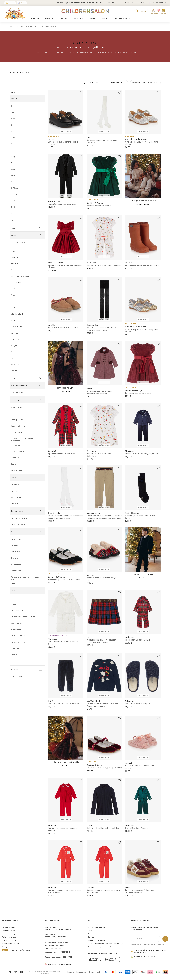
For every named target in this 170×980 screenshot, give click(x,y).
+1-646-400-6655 (56, 949)
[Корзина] (163, 12)
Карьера (91, 937)
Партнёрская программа (97, 940)
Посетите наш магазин (96, 927)
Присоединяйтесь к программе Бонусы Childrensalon (149, 951)
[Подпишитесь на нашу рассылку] (165, 939)
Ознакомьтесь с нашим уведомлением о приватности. (148, 945)
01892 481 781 (67, 957)
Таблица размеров (9, 937)
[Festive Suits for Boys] (143, 550)
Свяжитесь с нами (9, 927)
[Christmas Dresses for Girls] (66, 738)
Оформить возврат (9, 931)
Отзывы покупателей (10, 940)
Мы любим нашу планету (143, 957)
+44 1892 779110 (64, 952)
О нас (90, 931)
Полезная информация (11, 944)
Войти (23, 3)
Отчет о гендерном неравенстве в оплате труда (106, 944)
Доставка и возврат (9, 934)
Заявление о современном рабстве (101, 947)
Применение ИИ (95, 972)
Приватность (81, 972)
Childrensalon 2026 (46, 971)
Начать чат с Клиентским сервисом (58, 928)
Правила (71, 972)
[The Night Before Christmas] (143, 176)
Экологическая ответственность (100, 934)
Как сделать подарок (10, 947)
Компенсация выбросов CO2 (17, 950)
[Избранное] (157, 12)
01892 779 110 (63, 942)
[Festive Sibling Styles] (66, 363)
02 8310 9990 (59, 945)
